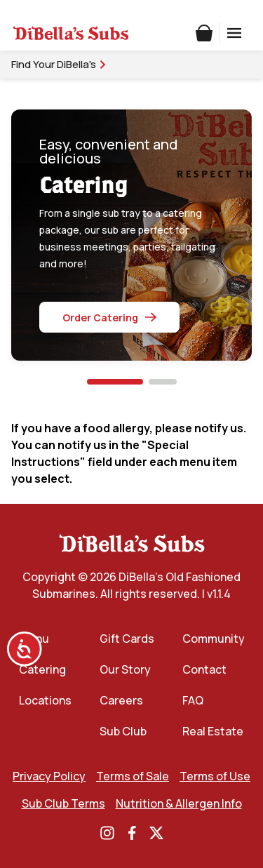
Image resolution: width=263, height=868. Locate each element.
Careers (121, 700)
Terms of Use (215, 776)
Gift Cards (127, 639)
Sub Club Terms (63, 803)
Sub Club (123, 731)
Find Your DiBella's (59, 64)
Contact (204, 669)
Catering (42, 669)
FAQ (193, 700)
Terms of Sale (133, 776)
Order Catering (109, 318)
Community (214, 639)
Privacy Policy (49, 776)
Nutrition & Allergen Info (179, 803)
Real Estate (213, 731)
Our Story (125, 669)
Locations (45, 700)
